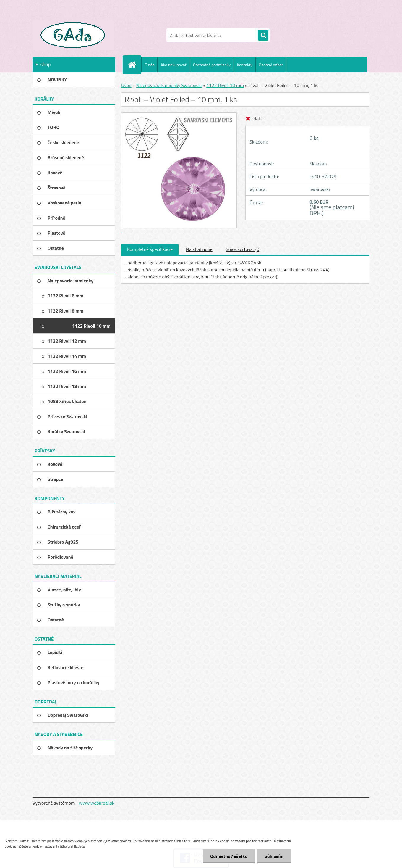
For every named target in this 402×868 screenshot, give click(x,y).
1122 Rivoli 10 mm (225, 85)
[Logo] (73, 35)
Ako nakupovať (174, 65)
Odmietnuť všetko (229, 856)
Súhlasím (274, 856)
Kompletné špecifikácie (150, 249)
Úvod (126, 85)
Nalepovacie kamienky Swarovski (169, 85)
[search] (263, 36)
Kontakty (245, 65)
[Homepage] (134, 65)
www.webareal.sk (97, 803)
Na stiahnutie (199, 249)
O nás (149, 65)
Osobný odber (271, 65)
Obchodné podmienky (212, 65)
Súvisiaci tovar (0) (243, 249)
